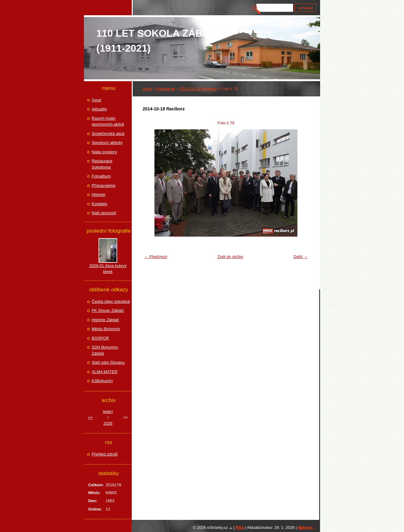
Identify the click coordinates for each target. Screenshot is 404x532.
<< (90, 417)
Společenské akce (108, 134)
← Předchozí (156, 257)
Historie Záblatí (105, 320)
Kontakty (100, 204)
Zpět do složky (230, 257)
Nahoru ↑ (306, 527)
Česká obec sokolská (111, 301)
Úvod (147, 89)
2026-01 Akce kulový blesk (108, 269)
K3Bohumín (102, 381)
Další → (301, 257)
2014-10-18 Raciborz (198, 89)
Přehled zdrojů (105, 454)
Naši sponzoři (104, 213)
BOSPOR (100, 338)
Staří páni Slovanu (108, 362)
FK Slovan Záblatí (108, 310)
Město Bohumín (106, 329)
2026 (108, 423)
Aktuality (99, 109)
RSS (240, 527)
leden (108, 412)
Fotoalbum (166, 89)
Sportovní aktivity (107, 143)
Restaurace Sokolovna (102, 164)
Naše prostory (104, 152)
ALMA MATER (105, 372)
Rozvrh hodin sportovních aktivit (108, 121)
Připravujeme (104, 185)
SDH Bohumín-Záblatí (105, 350)
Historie (99, 194)
